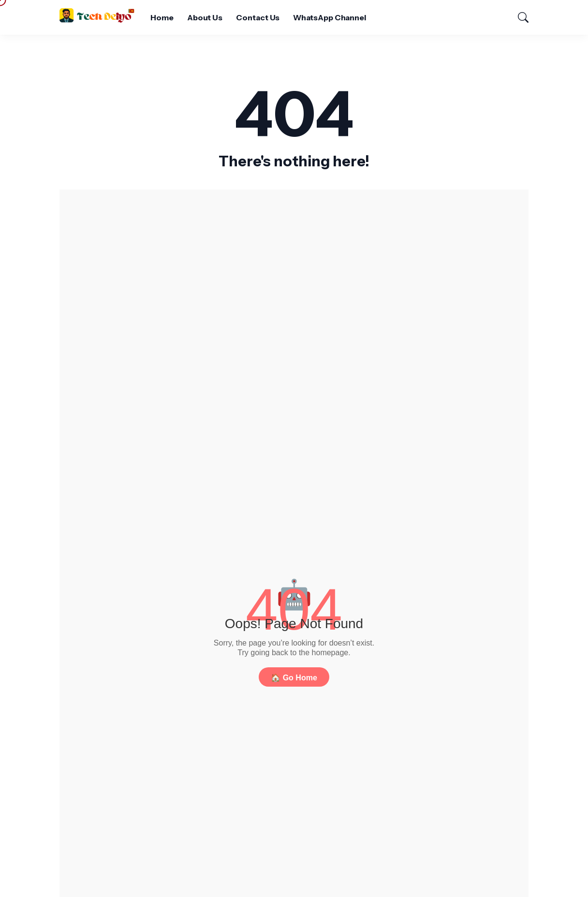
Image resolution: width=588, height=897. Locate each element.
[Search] (519, 17)
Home (162, 17)
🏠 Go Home (294, 678)
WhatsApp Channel (330, 17)
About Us (205, 17)
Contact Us (258, 17)
